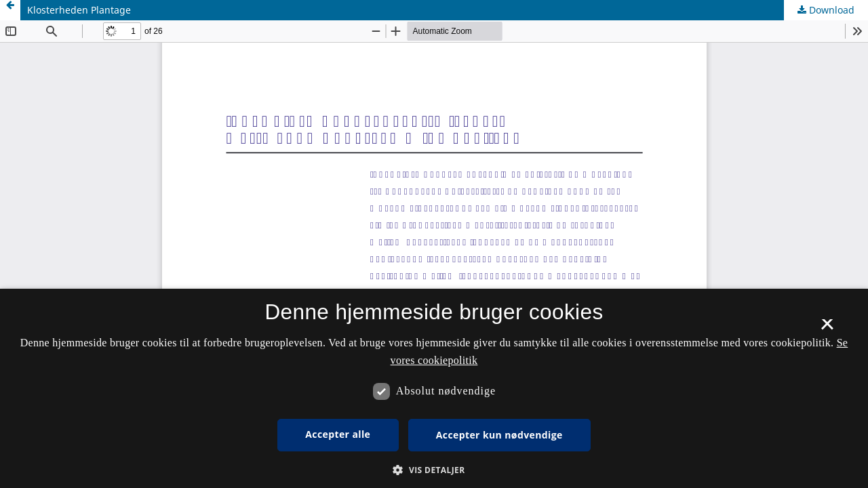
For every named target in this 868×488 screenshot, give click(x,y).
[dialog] (434, 388)
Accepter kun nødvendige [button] (499, 435)
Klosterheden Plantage (79, 10)
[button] (434, 470)
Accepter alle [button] (338, 434)
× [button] (827, 329)
